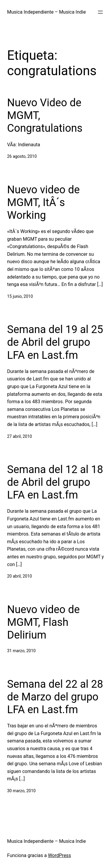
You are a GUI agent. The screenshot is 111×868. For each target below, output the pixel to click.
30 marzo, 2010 (21, 791)
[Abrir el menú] (100, 12)
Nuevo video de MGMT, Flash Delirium (43, 622)
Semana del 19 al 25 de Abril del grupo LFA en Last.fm (55, 342)
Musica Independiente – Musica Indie (46, 12)
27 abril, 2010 (20, 436)
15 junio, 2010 (20, 296)
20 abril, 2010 (20, 576)
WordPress (59, 855)
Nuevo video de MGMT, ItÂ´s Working (43, 202)
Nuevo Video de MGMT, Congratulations (45, 115)
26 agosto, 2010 (22, 156)
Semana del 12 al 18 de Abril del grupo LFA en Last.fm (55, 482)
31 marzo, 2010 (21, 651)
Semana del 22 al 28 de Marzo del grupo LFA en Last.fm (55, 697)
